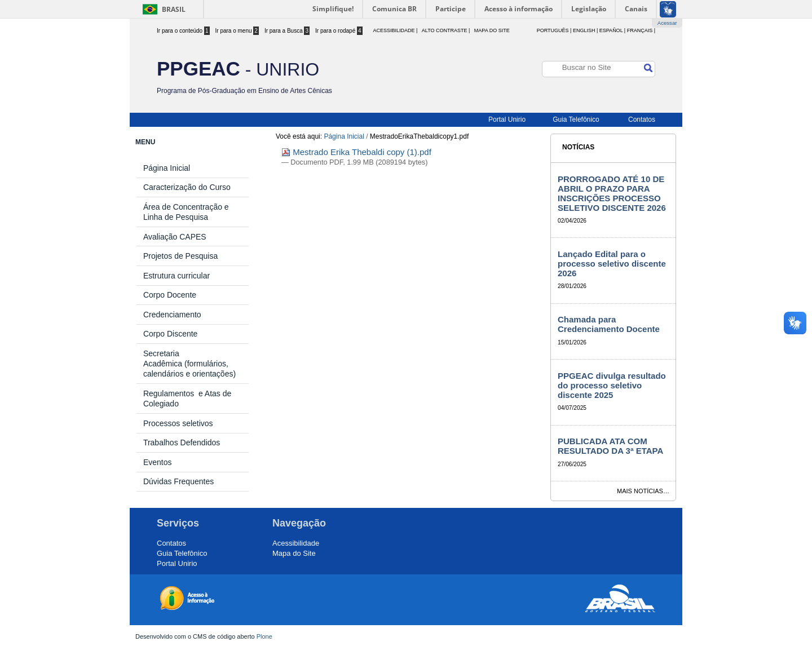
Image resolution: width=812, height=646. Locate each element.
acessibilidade (394, 30)
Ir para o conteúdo (183, 31)
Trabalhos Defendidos (182, 443)
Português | (554, 30)
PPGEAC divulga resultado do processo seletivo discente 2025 (612, 385)
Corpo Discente (171, 334)
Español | (612, 30)
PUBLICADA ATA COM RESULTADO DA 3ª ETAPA (610, 446)
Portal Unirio (507, 120)
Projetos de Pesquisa (180, 256)
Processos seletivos (178, 423)
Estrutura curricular (176, 276)
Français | (641, 30)
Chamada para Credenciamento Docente (609, 324)
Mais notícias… (643, 491)
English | (585, 30)
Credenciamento (172, 315)
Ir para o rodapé (339, 31)
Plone (264, 636)
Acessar (667, 23)
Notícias (578, 147)
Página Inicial (344, 136)
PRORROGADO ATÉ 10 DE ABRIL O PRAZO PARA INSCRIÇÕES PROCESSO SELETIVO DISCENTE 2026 (612, 193)
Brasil (174, 9)
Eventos (158, 462)
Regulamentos (171, 393)
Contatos (642, 120)
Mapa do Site (492, 30)
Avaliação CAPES (175, 237)
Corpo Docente (170, 295)
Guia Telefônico (576, 120)
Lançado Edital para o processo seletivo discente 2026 (612, 264)
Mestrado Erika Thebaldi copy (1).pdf (356, 152)
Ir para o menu (237, 31)
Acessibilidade (296, 543)
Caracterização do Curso (187, 187)
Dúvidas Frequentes (178, 481)
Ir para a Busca (287, 31)
